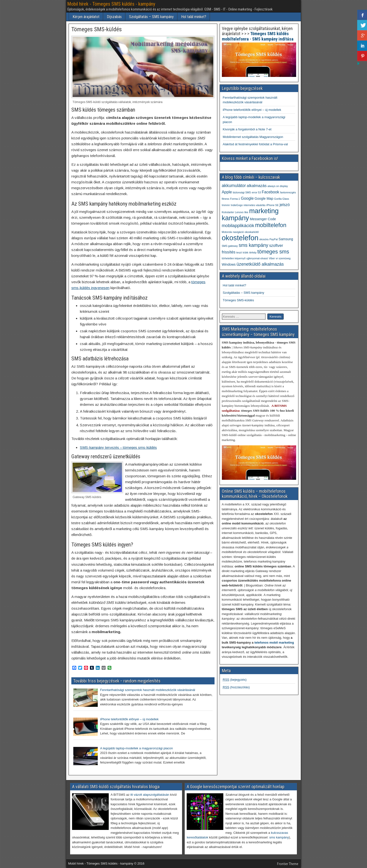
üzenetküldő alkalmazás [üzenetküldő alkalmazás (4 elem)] (260, 264)
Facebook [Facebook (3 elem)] (270, 192)
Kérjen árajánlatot (86, 17)
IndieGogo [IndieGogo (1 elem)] (237, 205)
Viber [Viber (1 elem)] (272, 258)
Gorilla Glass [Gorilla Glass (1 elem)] (282, 199)
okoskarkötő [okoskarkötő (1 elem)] (252, 232)
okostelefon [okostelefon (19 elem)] (240, 238)
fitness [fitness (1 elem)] (226, 199)
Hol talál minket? (194, 17)
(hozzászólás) (236, 687)
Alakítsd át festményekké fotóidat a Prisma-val (255, 144)
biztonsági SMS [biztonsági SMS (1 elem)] (242, 192)
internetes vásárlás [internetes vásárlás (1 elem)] (254, 205)
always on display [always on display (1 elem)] (278, 186)
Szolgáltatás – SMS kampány (151, 17)
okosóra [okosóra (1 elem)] (264, 239)
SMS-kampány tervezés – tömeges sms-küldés (118, 447)
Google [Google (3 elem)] (247, 198)
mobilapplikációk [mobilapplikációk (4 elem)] (238, 226)
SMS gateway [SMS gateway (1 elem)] (230, 246)
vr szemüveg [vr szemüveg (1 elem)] (283, 258)
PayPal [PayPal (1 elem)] (274, 239)
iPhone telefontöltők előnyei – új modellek (252, 110)
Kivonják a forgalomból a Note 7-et (247, 129)
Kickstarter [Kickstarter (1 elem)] (228, 212)
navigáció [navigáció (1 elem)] (238, 232)
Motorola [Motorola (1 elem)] (227, 232)
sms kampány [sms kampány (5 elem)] (254, 245)
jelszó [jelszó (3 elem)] (285, 205)
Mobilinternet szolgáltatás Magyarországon (253, 137)
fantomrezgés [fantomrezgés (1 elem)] (288, 192)
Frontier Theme (288, 864)
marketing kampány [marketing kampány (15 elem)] (250, 214)
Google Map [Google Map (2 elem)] (264, 199)
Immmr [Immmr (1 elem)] (226, 205)
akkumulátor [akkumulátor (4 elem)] (234, 186)
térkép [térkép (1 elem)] (253, 252)
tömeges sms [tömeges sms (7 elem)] (273, 252)
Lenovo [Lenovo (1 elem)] (239, 212)
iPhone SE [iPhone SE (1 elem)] (272, 205)
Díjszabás (114, 17)
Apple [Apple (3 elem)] (227, 192)
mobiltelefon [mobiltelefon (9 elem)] (271, 225)
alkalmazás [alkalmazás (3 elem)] (257, 186)
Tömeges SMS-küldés (97, 29)
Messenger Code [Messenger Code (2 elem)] (263, 219)
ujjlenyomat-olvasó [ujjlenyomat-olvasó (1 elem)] (257, 258)
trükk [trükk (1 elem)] (245, 252)
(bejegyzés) (235, 680)
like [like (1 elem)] (246, 212)
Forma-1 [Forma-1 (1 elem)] (235, 199)
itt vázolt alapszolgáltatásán (150, 795)
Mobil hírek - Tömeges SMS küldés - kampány (111, 4)
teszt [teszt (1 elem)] (239, 252)
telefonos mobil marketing (274, 643)
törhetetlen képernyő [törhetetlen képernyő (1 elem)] (234, 258)
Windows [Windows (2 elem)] (229, 264)
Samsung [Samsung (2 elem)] (286, 239)
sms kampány (279, 837)
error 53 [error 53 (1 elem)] (256, 192)
